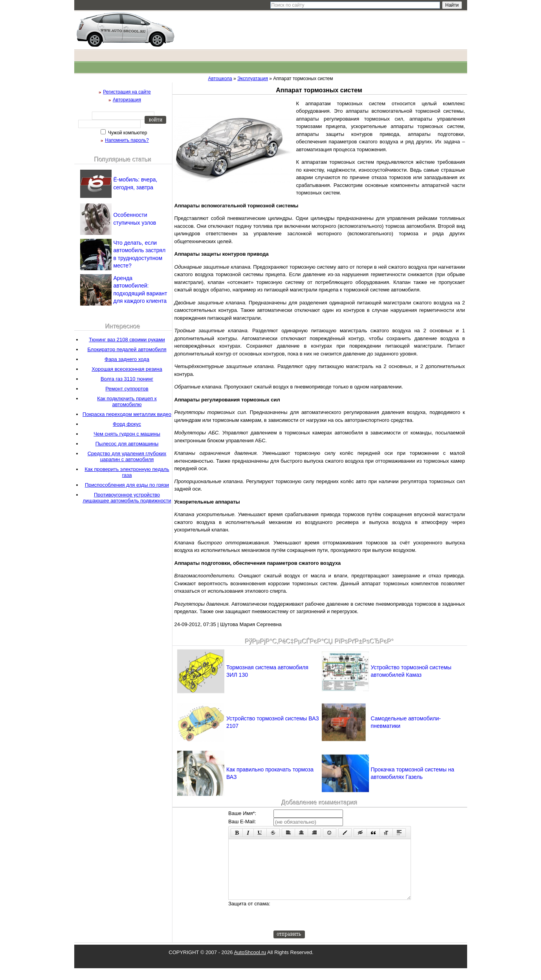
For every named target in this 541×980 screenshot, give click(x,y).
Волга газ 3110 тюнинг (127, 379)
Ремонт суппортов (127, 389)
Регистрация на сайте (127, 92)
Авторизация (127, 100)
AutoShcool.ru (250, 964)
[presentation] (333, 927)
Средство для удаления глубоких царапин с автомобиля (127, 456)
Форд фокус (127, 424)
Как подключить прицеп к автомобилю (127, 401)
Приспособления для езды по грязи (127, 485)
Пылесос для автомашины (127, 444)
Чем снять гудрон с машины (127, 434)
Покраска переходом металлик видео (127, 414)
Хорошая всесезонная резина (127, 369)
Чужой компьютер (127, 133)
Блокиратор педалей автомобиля (127, 349)
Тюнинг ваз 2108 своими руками (127, 340)
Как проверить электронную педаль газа (127, 472)
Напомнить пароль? (127, 140)
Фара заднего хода (127, 359)
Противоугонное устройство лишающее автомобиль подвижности (127, 498)
